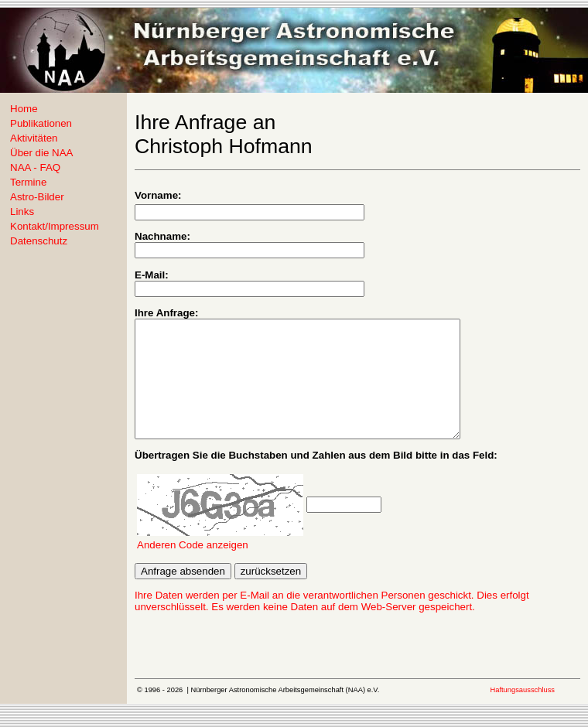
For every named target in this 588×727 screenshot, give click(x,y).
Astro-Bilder (37, 197)
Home (24, 109)
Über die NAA (42, 153)
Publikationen (41, 123)
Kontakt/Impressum (55, 226)
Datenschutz (39, 241)
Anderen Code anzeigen (193, 568)
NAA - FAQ (35, 167)
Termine (28, 182)
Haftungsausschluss (523, 713)
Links (22, 212)
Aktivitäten (34, 138)
